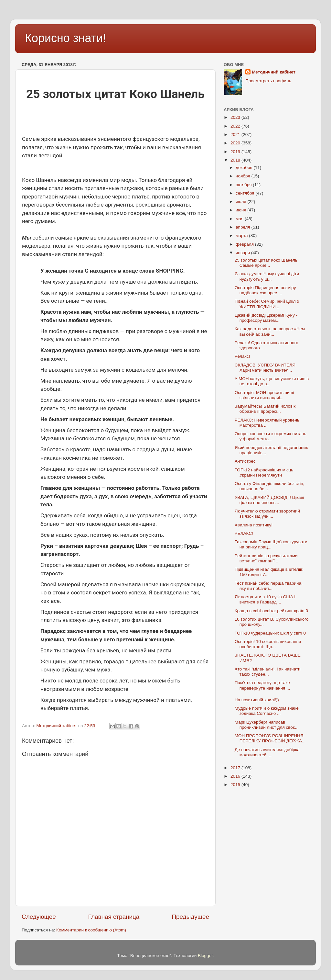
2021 (236, 135)
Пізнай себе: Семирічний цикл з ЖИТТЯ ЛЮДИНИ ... (267, 304)
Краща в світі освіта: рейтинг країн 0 (272, 611)
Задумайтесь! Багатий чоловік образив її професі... (265, 409)
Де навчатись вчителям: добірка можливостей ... (267, 752)
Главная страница (114, 917)
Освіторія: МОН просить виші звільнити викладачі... (264, 395)
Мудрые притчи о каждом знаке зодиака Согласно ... (267, 711)
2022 (236, 126)
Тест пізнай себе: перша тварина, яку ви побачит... (269, 586)
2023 (236, 117)
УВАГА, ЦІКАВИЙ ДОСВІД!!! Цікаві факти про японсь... (269, 500)
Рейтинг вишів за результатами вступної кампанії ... (266, 558)
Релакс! (242, 356)
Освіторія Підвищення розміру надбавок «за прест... (265, 290)
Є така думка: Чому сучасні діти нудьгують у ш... (267, 276)
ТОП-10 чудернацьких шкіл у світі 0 (271, 633)
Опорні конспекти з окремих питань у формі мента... (271, 436)
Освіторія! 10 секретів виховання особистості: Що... (268, 644)
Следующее (39, 917)
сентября (246, 193)
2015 (236, 785)
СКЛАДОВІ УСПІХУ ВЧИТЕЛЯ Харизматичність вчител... (265, 368)
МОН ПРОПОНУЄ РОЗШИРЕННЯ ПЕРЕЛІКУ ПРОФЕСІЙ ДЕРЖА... (270, 738)
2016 (236, 776)
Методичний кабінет (274, 72)
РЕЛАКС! (244, 533)
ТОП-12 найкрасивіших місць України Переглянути (264, 473)
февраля (245, 244)
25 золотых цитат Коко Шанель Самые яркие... (266, 263)
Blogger (205, 956)
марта (242, 236)
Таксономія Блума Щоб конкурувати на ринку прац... (271, 544)
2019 (236, 152)
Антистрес (245, 461)
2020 (236, 143)
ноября (243, 176)
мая (240, 219)
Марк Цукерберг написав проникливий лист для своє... (267, 725)
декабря (245, 168)
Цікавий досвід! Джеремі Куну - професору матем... (266, 318)
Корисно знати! (65, 38)
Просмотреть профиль (268, 81)
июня (241, 210)
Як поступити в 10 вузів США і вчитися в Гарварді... (265, 599)
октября (244, 185)
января (243, 253)
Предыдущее (190, 917)
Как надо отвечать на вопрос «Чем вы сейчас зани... (270, 331)
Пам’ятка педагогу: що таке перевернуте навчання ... (262, 685)
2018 (236, 160)
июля (241, 202)
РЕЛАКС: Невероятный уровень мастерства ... (267, 423)
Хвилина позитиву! (254, 525)
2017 (236, 768)
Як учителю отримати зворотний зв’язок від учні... (267, 514)
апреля (243, 227)
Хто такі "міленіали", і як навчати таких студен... (268, 672)
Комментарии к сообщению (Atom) (91, 930)
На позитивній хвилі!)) (257, 700)
